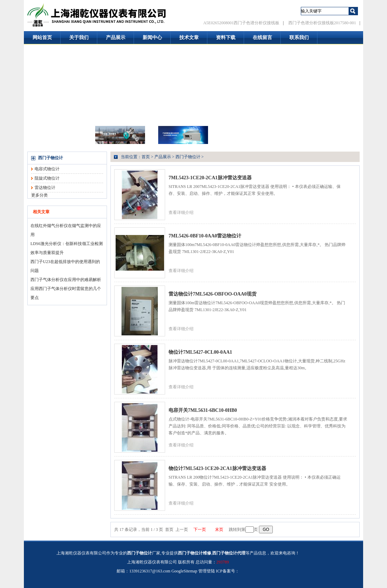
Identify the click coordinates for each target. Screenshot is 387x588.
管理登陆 (207, 571)
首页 (146, 157)
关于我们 (79, 38)
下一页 (200, 530)
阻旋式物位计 (47, 178)
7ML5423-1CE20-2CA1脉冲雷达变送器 (210, 178)
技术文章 (189, 38)
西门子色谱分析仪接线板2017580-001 (322, 23)
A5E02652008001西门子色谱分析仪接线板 (241, 23)
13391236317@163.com (150, 571)
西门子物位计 (51, 158)
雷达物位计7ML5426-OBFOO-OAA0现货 (213, 294)
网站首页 (42, 38)
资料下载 (226, 38)
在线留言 (262, 38)
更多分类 (39, 195)
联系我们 (299, 38)
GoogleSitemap (184, 571)
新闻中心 (152, 38)
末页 (219, 530)
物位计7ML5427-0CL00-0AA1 (200, 352)
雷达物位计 (45, 188)
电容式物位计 (47, 169)
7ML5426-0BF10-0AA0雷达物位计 (205, 236)
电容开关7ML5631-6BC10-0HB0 (203, 410)
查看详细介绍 (181, 212)
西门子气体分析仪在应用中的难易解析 (66, 280)
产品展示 (116, 38)
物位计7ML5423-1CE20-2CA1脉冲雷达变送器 (217, 468)
